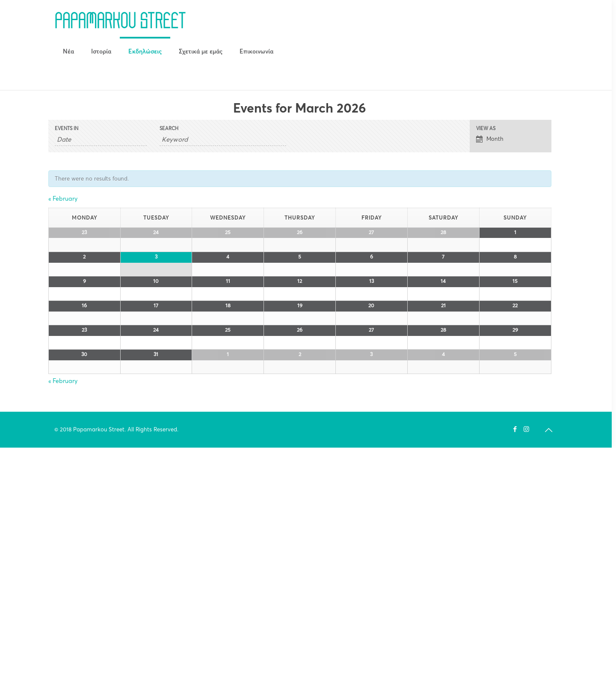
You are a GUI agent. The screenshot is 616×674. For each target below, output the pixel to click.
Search (169, 129)
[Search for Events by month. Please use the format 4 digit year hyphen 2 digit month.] (101, 140)
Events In (67, 129)
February (63, 199)
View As (486, 129)
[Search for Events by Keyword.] (223, 140)
